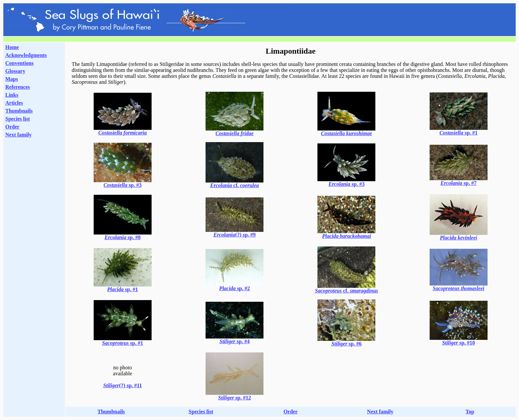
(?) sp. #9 (235, 235)
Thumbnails (19, 111)
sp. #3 (123, 185)
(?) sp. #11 (123, 385)
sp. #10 (459, 343)
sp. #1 (459, 133)
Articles (14, 103)
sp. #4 (235, 341)
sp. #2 (235, 288)
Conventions (19, 63)
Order (12, 127)
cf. (235, 185)
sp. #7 (459, 183)
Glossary (15, 71)
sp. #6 (346, 344)
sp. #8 (123, 237)
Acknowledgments (26, 55)
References (18, 87)
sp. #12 (235, 398)
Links (12, 95)
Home (12, 47)
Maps (12, 79)
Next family (19, 135)
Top (470, 412)
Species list (18, 119)
